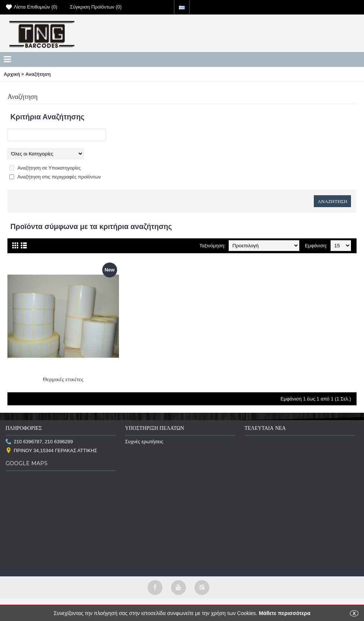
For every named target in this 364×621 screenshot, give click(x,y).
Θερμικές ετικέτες (63, 379)
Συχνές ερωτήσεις (144, 442)
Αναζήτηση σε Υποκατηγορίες (49, 168)
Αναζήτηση (38, 74)
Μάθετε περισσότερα (285, 613)
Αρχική (12, 74)
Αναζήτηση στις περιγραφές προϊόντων (59, 177)
